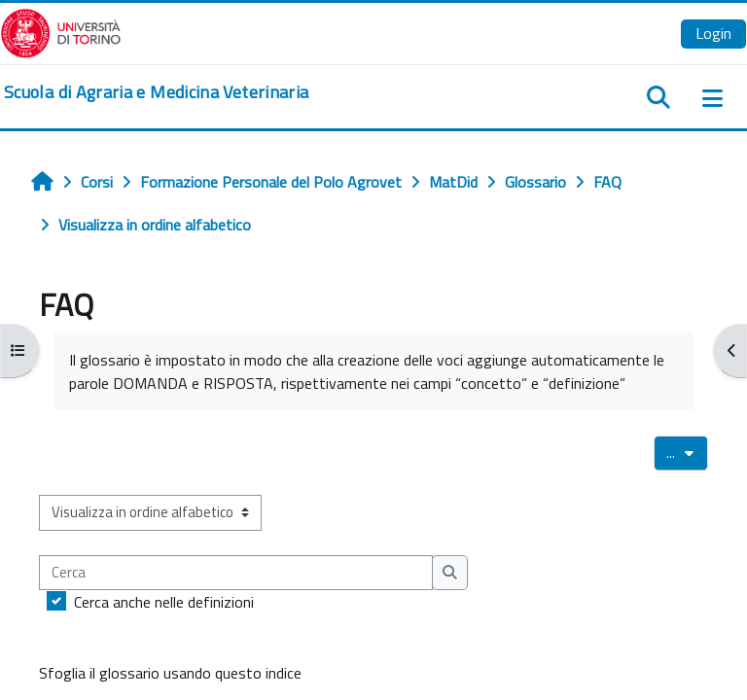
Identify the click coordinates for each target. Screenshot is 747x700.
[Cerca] (236, 573)
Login (713, 33)
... (687, 452)
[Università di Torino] (61, 31)
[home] (156, 92)
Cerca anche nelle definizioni (164, 602)
